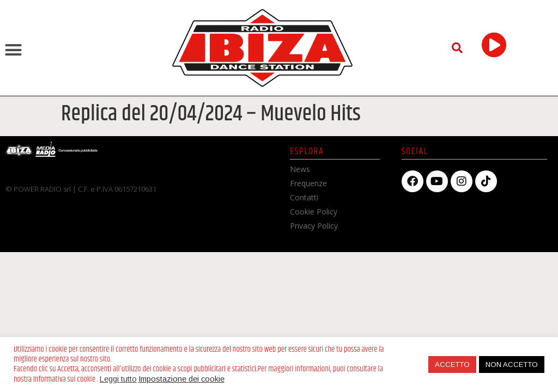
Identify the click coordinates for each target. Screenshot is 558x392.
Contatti (304, 197)
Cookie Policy (314, 212)
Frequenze (308, 183)
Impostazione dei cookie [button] (181, 379)
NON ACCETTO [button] (512, 365)
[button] (14, 50)
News (300, 169)
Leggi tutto (118, 379)
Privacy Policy (314, 226)
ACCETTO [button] (452, 365)
